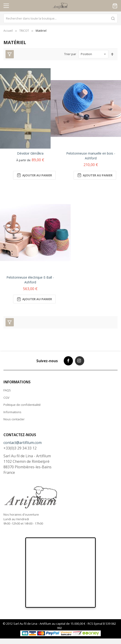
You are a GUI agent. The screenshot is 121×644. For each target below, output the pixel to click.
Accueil (8, 31)
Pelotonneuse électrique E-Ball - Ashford (30, 280)
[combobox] (60, 18)
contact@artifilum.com (23, 443)
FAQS (7, 390)
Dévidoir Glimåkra (30, 153)
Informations (12, 412)
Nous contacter (14, 419)
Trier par (70, 54)
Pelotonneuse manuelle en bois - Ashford (91, 156)
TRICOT (24, 31)
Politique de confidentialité (22, 405)
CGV (6, 398)
